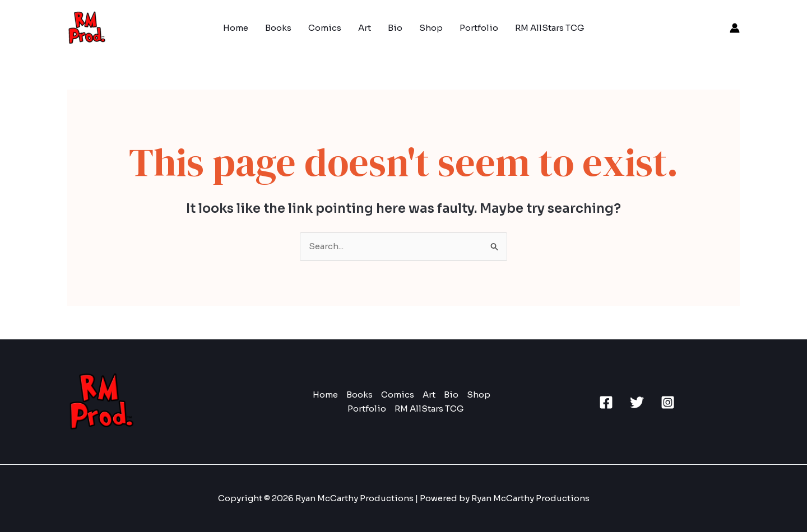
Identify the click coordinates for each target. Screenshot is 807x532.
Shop (431, 28)
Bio (395, 28)
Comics (325, 28)
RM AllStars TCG (550, 28)
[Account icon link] (735, 28)
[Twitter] (637, 402)
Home (236, 28)
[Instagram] (668, 402)
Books (278, 28)
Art (365, 28)
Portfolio (479, 28)
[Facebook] (606, 402)
